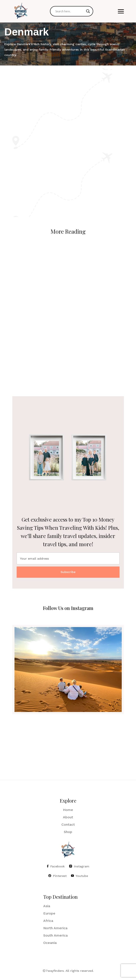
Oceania (50, 943)
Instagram (79, 866)
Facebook (56, 866)
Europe (49, 913)
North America (55, 928)
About (68, 817)
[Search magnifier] (88, 11)
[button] (121, 11)
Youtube (79, 876)
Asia (47, 906)
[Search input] (70, 11)
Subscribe (68, 572)
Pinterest (57, 876)
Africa (48, 921)
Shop (68, 832)
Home (68, 810)
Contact (68, 824)
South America (55, 935)
